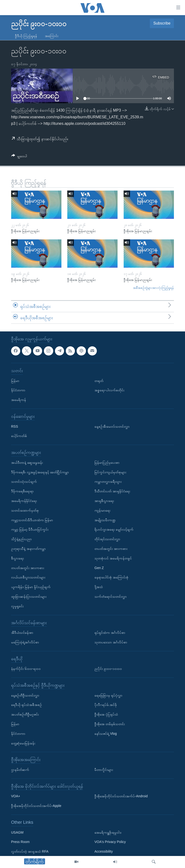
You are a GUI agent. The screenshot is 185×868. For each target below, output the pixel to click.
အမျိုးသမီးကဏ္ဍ (105, 520)
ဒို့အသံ (99, 587)
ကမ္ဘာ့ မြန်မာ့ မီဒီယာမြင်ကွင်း (30, 529)
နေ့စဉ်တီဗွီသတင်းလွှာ (25, 695)
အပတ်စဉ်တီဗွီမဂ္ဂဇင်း (25, 714)
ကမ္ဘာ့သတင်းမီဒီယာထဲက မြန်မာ (32, 520)
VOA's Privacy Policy (110, 842)
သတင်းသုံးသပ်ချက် (24, 482)
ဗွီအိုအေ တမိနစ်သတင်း (110, 724)
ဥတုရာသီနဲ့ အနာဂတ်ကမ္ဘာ (28, 549)
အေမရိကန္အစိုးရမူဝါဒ (108, 832)
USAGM (17, 832)
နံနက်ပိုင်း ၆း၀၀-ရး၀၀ (26, 669)
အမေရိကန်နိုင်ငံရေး (24, 501)
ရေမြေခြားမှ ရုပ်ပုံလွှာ (108, 695)
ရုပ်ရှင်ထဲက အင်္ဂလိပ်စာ (110, 633)
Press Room (20, 842)
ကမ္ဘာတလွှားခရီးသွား (108, 482)
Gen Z (99, 568)
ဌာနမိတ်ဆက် (20, 770)
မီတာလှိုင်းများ (104, 770)
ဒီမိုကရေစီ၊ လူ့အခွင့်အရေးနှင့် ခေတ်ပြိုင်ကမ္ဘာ (40, 472)
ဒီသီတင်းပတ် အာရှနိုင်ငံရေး (112, 491)
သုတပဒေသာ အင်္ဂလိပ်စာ (111, 642)
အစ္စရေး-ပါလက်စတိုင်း (109, 390)
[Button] (19, 157)
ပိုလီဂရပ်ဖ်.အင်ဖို (106, 705)
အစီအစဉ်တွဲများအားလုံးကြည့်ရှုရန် (153, 288)
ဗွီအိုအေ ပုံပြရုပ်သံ (106, 714)
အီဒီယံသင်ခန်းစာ (22, 633)
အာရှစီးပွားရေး (104, 501)
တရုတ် (99, 380)
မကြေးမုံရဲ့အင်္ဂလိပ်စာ (25, 642)
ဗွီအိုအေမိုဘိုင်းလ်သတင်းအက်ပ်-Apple (36, 806)
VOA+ (16, 796)
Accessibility (104, 851)
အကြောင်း (52, 36)
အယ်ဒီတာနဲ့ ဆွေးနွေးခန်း (27, 463)
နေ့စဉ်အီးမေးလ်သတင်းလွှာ (112, 426)
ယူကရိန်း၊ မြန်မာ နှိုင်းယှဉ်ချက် (31, 587)
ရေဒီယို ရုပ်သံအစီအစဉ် (26, 705)
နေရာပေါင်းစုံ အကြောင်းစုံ (111, 577)
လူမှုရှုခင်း (17, 606)
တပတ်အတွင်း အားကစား (28, 568)
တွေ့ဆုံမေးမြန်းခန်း (23, 743)
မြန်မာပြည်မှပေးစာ (107, 463)
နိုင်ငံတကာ (18, 390)
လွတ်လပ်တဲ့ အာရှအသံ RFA (30, 851)
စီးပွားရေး (17, 558)
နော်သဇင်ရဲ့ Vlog (106, 734)
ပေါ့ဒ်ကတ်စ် (19, 436)
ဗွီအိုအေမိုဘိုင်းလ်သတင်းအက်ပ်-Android (121, 796)
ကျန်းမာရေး (102, 510)
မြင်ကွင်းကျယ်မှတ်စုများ (110, 472)
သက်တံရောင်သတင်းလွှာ (111, 596)
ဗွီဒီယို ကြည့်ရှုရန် (26, 36)
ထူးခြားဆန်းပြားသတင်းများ (29, 596)
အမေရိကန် (19, 400)
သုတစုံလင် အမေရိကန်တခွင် (113, 558)
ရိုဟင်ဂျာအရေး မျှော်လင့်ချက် (114, 529)
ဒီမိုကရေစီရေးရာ (22, 491)
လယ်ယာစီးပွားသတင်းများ (28, 577)
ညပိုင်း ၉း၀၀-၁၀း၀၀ (108, 669)
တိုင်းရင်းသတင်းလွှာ (107, 539)
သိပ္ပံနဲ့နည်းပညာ (21, 539)
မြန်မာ (15, 380)
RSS (15, 426)
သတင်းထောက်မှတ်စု (25, 510)
